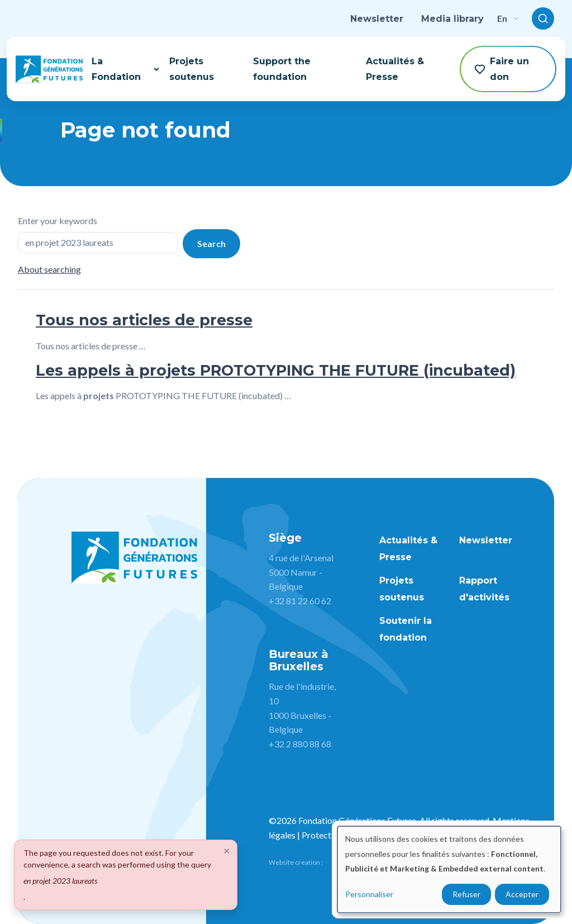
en (508, 18)
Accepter (522, 894)
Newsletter (377, 19)
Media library (452, 19)
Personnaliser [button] (369, 894)
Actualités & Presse (395, 69)
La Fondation (126, 69)
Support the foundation (282, 69)
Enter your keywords (58, 221)
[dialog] (449, 869)
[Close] (227, 850)
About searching (49, 269)
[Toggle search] (543, 18)
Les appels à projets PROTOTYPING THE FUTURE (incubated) (276, 370)
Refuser (466, 894)
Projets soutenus (192, 69)
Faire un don (502, 69)
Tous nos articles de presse (144, 320)
